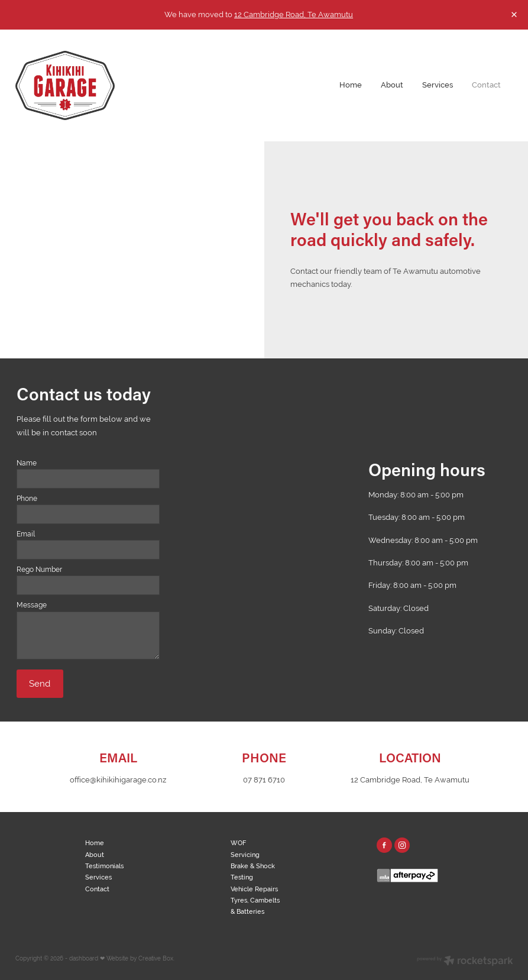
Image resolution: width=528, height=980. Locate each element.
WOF (238, 843)
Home (351, 85)
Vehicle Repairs (254, 889)
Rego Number (39, 570)
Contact (486, 85)
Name (27, 463)
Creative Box (156, 958)
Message (32, 605)
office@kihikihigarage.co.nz (118, 780)
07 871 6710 (264, 780)
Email (26, 534)
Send (40, 683)
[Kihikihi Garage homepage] (65, 85)
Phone (27, 499)
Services (438, 85)
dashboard (84, 958)
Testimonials (104, 866)
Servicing (245, 855)
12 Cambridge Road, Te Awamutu (294, 14)
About (392, 85)
